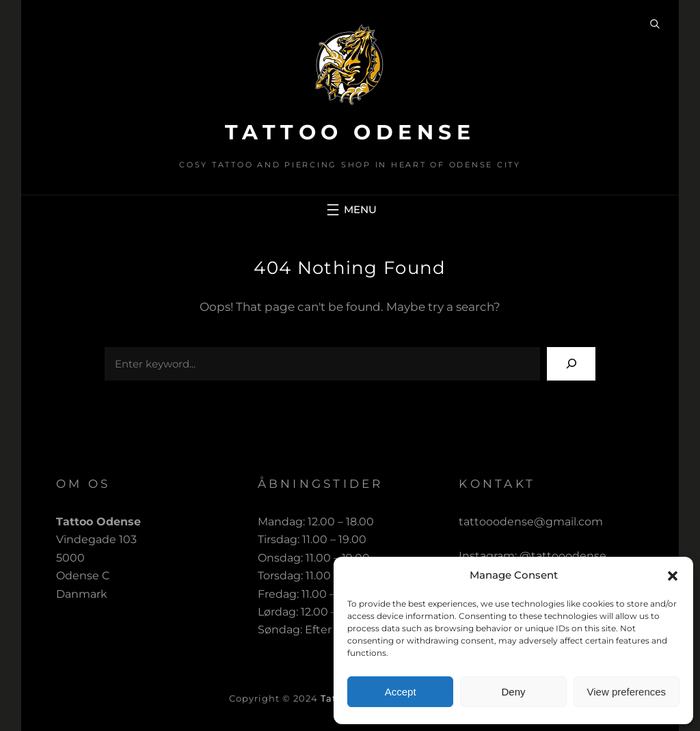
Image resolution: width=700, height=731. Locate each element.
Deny (513, 692)
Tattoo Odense (350, 132)
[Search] (571, 364)
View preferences (627, 692)
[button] (673, 576)
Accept (401, 692)
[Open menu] (350, 210)
